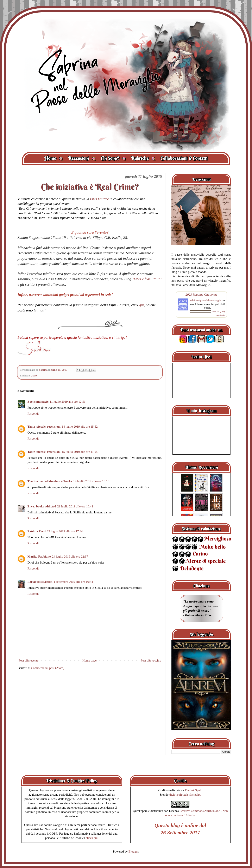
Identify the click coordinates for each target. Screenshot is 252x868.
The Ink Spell (193, 790)
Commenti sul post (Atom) (48, 668)
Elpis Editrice (99, 199)
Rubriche (143, 158)
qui (141, 305)
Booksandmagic (38, 402)
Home (54, 158)
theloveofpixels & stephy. (185, 795)
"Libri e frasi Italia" (147, 279)
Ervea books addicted (42, 506)
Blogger (133, 851)
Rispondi (33, 414)
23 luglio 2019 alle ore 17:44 (65, 531)
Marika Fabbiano (39, 557)
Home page (90, 660)
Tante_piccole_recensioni (44, 427)
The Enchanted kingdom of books (50, 481)
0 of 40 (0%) (219, 311)
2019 (34, 376)
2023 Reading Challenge (201, 294)
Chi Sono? (114, 158)
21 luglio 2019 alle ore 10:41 (75, 506)
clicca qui (92, 838)
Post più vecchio (151, 660)
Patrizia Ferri (37, 531)
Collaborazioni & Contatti (184, 158)
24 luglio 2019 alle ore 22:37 (70, 557)
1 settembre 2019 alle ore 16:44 (73, 582)
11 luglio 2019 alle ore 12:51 (68, 402)
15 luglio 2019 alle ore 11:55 (80, 452)
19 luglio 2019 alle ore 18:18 (91, 481)
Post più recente (29, 660)
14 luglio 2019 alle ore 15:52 (80, 427)
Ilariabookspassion (40, 582)
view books (220, 315)
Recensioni (82, 158)
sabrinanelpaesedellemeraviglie (206, 300)
